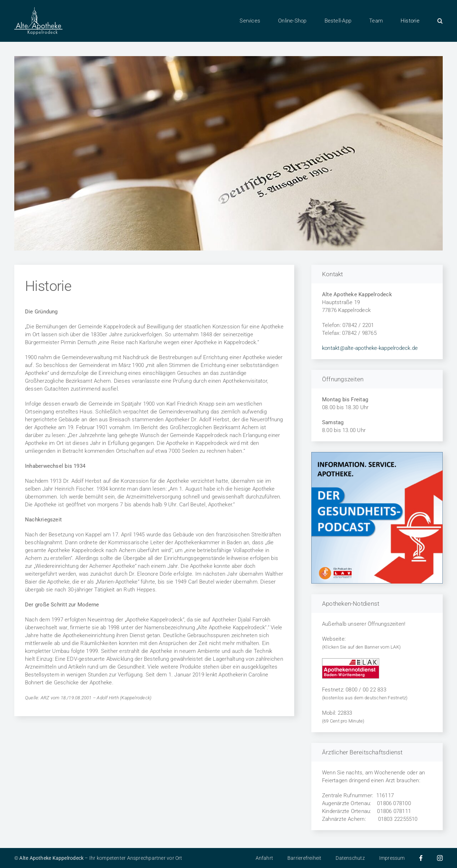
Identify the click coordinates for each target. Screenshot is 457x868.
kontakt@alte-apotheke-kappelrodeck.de (370, 348)
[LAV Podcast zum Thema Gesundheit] (377, 455)
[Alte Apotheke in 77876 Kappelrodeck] (38, 10)
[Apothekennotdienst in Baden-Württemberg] (351, 661)
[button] (440, 21)
